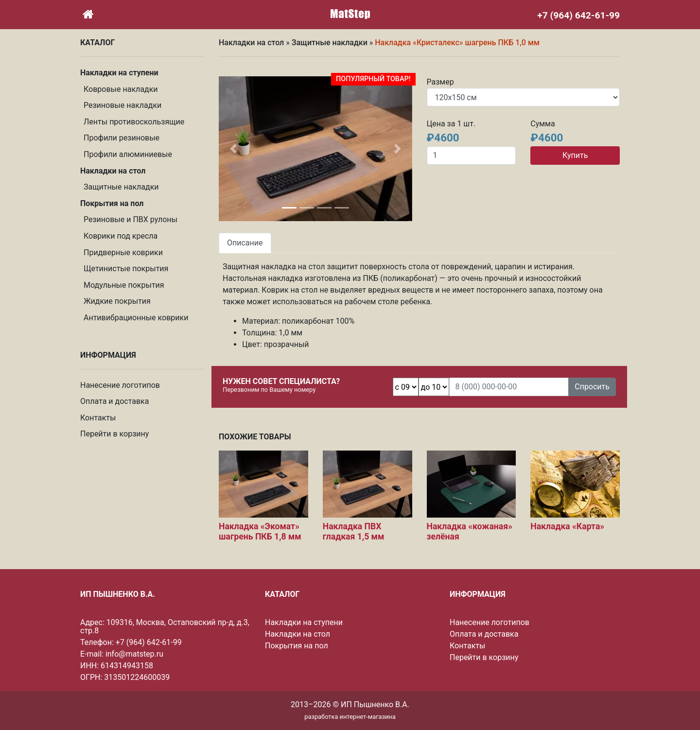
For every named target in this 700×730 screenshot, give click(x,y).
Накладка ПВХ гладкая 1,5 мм (354, 531)
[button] (233, 149)
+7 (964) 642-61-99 (149, 642)
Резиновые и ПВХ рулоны (131, 219)
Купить (575, 155)
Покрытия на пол (297, 646)
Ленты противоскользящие (134, 122)
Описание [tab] (245, 243)
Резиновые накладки (122, 105)
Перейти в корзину (114, 434)
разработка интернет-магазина (350, 717)
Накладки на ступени (304, 622)
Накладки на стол (251, 43)
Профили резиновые (122, 138)
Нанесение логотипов (120, 385)
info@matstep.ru (134, 654)
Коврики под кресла (121, 236)
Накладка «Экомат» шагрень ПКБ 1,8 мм (260, 531)
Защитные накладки (121, 187)
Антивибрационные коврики (136, 318)
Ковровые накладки (121, 89)
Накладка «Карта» (567, 526)
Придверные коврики (123, 252)
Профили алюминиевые (128, 154)
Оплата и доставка (114, 401)
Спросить (592, 387)
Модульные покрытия (124, 285)
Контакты (98, 418)
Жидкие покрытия (117, 301)
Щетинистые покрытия (126, 269)
